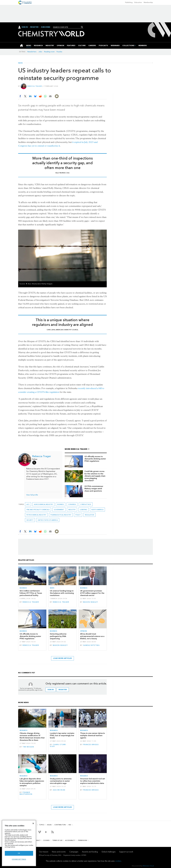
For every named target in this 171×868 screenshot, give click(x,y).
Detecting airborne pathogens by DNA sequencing (58, 636)
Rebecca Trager (35, 86)
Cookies (46, 840)
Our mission (44, 852)
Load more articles (62, 658)
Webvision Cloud (148, 866)
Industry (72, 510)
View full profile (32, 495)
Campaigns (74, 852)
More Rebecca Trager (76, 449)
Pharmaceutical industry (61, 515)
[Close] (33, 823)
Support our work (126, 852)
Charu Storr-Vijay (58, 745)
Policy (78, 515)
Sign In (25, 27)
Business (61, 504)
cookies (118, 861)
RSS (70, 825)
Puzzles (59, 52)
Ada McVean (59, 790)
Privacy (37, 840)
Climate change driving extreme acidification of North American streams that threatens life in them (32, 737)
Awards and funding (90, 852)
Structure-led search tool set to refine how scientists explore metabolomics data (93, 781)
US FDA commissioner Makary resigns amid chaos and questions (94, 489)
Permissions (83, 840)
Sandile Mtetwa (91, 645)
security (30, 520)
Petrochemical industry (36, 515)
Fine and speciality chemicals (38, 510)
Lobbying (84, 510)
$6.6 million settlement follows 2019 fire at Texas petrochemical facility (31, 593)
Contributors (60, 825)
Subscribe (46, 27)
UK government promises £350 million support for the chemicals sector (92, 593)
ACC (28, 504)
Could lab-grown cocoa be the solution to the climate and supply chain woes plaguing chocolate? (95, 476)
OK (19, 853)
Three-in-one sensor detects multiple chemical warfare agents (92, 736)
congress (72, 504)
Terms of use (57, 840)
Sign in (51, 690)
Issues (49, 825)
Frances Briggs (91, 745)
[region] (19, 843)
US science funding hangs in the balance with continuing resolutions (62, 593)
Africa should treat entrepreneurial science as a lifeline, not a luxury (92, 636)
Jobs (40, 52)
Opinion (83, 631)
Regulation (89, 515)
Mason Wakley (91, 602)
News (20, 63)
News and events (59, 852)
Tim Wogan (28, 747)
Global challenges (109, 852)
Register (34, 27)
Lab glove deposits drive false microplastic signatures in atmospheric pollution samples (32, 782)
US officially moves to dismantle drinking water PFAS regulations (95, 459)
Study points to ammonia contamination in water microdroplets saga (61, 781)
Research (24, 730)
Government (59, 510)
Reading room (49, 52)
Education (138, 2)
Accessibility (70, 840)
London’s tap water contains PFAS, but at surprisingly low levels (62, 736)
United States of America (48, 520)
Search (82, 27)
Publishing (129, 2)
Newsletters (32, 52)
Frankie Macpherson (26, 793)
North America (97, 510)
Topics (42, 825)
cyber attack (86, 504)
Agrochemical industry (43, 504)
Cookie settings (19, 859)
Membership (148, 2)
